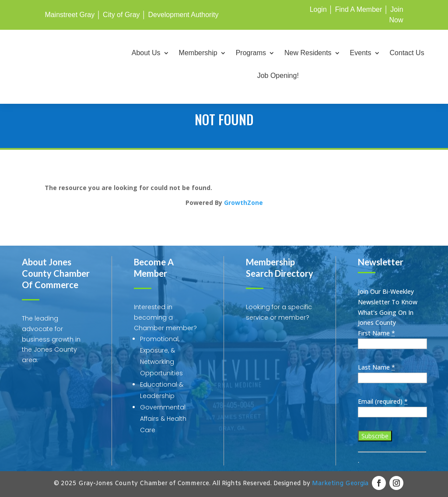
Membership (198, 53)
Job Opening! (278, 76)
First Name (376, 333)
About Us (146, 53)
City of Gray (121, 15)
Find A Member (359, 9)
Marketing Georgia (340, 484)
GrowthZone (243, 203)
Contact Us (407, 53)
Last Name (376, 367)
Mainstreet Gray (70, 15)
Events (361, 53)
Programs (251, 53)
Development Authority (183, 15)
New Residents (308, 53)
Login (318, 9)
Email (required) (383, 401)
